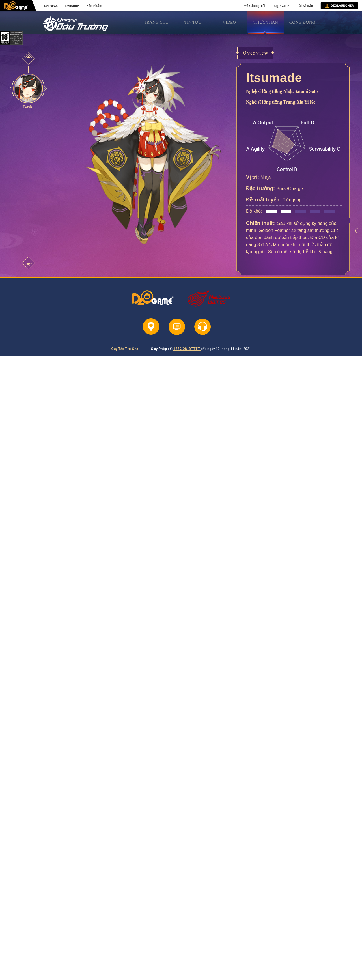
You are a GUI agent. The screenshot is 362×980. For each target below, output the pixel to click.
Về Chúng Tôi (255, 6)
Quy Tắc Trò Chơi (125, 349)
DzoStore (72, 6)
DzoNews (51, 6)
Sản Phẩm (94, 6)
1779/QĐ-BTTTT (187, 349)
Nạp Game (281, 6)
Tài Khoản (305, 6)
